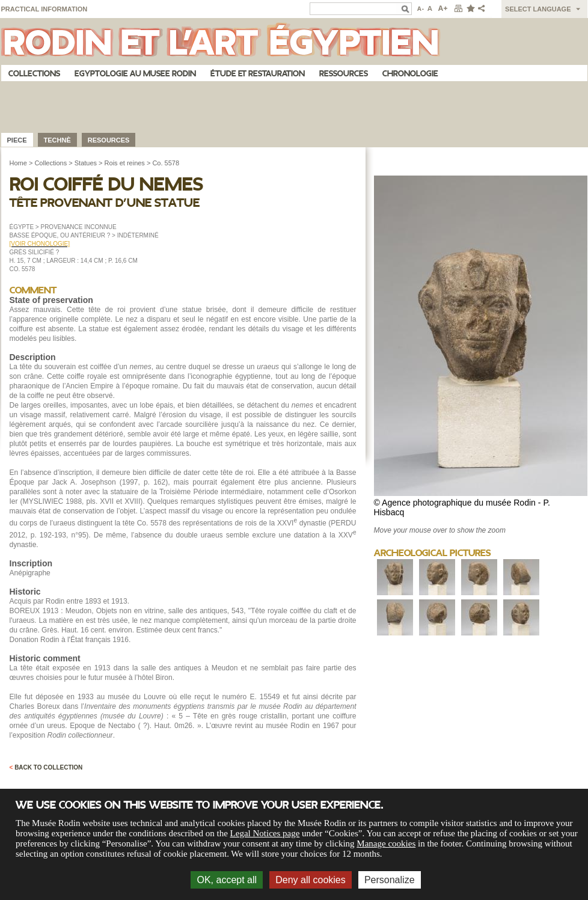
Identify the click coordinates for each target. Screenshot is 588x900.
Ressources (344, 74)
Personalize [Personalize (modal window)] (390, 880)
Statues (86, 163)
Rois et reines (125, 163)
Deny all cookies (311, 880)
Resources (109, 140)
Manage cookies (386, 843)
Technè (57, 140)
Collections (34, 74)
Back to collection (46, 767)
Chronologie (410, 74)
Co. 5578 (166, 163)
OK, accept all (227, 880)
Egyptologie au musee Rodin (135, 74)
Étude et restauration (258, 74)
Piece (17, 140)
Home (18, 163)
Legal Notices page (265, 833)
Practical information (44, 9)
